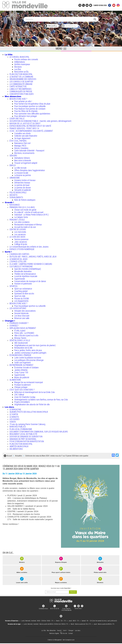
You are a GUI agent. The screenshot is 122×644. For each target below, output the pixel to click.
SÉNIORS (13, 154)
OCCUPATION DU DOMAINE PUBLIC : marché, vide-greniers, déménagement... (41, 120)
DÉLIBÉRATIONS (16, 448)
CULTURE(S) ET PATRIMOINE (21, 265)
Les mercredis (20, 231)
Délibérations (20, 61)
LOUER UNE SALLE (17, 117)
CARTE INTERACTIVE (18, 85)
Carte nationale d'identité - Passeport (29, 149)
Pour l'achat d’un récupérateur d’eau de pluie (32, 103)
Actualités (19, 454)
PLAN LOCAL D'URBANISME (21, 428)
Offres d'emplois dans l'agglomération (30, 169)
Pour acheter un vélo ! (23, 100)
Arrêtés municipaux (22, 63)
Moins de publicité (22, 376)
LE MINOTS (14, 416)
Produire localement (22, 384)
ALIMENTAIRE (15, 379)
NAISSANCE (15, 204)
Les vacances (20, 233)
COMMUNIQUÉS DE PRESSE (21, 90)
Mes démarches (13, 95)
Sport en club (20, 295)
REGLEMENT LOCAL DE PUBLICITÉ (23, 433)
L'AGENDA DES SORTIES (19, 253)
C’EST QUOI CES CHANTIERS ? (22, 388)
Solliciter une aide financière (26, 135)
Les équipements (21, 300)
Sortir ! (8, 251)
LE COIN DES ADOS (17, 236)
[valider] (73, 590)
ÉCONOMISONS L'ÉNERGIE (20, 354)
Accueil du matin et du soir (25, 226)
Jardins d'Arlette (21, 369)
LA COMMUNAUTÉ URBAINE (21, 83)
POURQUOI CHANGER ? (19, 322)
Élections (18, 66)
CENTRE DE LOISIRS (18, 228)
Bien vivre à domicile (23, 159)
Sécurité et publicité (23, 189)
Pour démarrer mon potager (26, 115)
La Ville (9, 53)
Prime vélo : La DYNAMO (24, 332)
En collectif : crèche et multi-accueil (29, 211)
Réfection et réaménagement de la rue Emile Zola (34, 391)
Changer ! (10, 320)
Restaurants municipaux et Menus (28, 223)
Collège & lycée (21, 243)
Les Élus (18, 68)
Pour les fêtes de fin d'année (26, 110)
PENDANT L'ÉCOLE (17, 218)
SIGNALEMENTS (16, 196)
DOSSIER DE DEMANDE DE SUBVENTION (26, 435)
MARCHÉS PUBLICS (18, 425)
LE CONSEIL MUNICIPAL (19, 56)
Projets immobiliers (22, 401)
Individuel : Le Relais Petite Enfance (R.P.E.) (32, 213)
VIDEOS (13, 421)
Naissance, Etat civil (22, 142)
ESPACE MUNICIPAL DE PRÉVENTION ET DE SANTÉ (30, 125)
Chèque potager (21, 386)
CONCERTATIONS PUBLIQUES (22, 93)
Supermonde (20, 278)
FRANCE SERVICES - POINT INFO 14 (24, 127)
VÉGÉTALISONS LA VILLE (20, 339)
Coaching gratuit (21, 290)
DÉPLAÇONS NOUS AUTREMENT (23, 327)
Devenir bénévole (21, 312)
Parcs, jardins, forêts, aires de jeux (28, 349)
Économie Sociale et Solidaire (26, 366)
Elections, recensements (24, 152)
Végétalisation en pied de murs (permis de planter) (35, 344)
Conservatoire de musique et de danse (30, 280)
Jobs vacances (21, 241)
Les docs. (10, 406)
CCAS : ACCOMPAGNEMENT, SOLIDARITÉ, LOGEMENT (31, 130)
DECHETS (13, 194)
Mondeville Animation (23, 270)
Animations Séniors (22, 157)
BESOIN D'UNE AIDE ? (18, 98)
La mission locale (21, 172)
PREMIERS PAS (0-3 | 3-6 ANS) (22, 206)
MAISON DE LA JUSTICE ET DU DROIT (25, 122)
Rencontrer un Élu (21, 70)
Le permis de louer (22, 184)
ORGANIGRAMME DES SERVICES (23, 78)
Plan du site (64, 631)
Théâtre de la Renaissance (25, 273)
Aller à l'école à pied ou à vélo (26, 334)
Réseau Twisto (20, 337)
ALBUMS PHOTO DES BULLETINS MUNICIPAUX (29, 411)
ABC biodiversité (21, 342)
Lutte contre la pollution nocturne (28, 356)
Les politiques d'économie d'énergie (29, 359)
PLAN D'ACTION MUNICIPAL (21, 73)
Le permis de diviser (23, 186)
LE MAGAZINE (15, 408)
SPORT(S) (13, 285)
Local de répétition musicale (26, 275)
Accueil (9, 454)
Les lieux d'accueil (22, 314)
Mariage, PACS (20, 144)
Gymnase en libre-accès (24, 292)
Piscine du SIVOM (22, 297)
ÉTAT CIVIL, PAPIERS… (19, 140)
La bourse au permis (23, 174)
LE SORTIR (14, 413)
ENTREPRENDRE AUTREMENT (21, 364)
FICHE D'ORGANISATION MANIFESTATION (27, 440)
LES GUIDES (14, 418)
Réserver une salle (22, 317)
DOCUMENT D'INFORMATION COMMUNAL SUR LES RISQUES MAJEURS (39, 430)
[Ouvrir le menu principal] (61, 48)
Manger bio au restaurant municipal (28, 381)
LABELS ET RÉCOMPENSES (20, 88)
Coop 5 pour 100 (21, 371)
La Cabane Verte (21, 216)
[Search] (60, 18)
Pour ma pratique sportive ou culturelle (30, 105)
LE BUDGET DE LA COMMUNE (21, 75)
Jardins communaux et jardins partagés (30, 352)
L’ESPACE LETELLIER (18, 260)
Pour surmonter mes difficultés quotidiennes (32, 112)
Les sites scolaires (22, 221)
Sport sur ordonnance (23, 287)
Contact (71, 631)
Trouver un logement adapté (26, 162)
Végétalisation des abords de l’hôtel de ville (32, 403)
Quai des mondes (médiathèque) (28, 268)
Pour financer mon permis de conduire (30, 108)
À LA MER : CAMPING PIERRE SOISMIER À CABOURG (31, 263)
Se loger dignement (22, 137)
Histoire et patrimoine (23, 283)
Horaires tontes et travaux (25, 179)
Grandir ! (9, 201)
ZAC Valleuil (19, 393)
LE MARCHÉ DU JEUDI (19, 258)
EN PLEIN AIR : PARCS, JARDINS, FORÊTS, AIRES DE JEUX (33, 255)
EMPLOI (13, 164)
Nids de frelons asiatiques (25, 199)
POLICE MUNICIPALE (18, 191)
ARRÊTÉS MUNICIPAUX (19, 445)
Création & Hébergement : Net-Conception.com (61, 638)
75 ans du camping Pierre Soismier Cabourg (27, 423)
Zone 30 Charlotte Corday (25, 396)
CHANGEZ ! (14, 324)
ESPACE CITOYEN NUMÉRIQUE (22, 248)
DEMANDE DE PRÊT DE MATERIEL (23, 438)
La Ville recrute (20, 167)
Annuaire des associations (25, 310)
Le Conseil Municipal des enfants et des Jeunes (29, 246)
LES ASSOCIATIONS (18, 307)
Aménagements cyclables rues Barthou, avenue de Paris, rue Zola (41, 398)
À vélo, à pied (20, 329)
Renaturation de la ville (23, 347)
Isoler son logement (22, 361)
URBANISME (15, 177)
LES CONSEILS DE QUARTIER (21, 80)
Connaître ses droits (22, 132)
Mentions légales (54, 631)
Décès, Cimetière (21, 147)
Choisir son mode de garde (25, 209)
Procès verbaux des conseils (26, 58)
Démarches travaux (22, 181)
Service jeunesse (21, 238)
